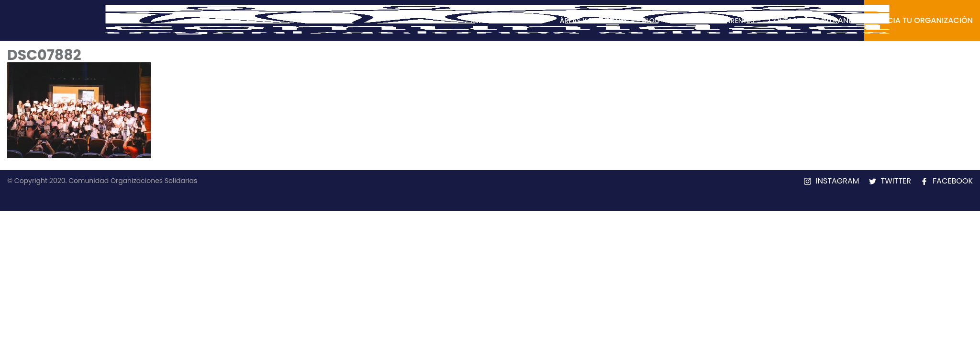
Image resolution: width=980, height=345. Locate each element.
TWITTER (896, 181)
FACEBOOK (953, 181)
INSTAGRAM (838, 181)
